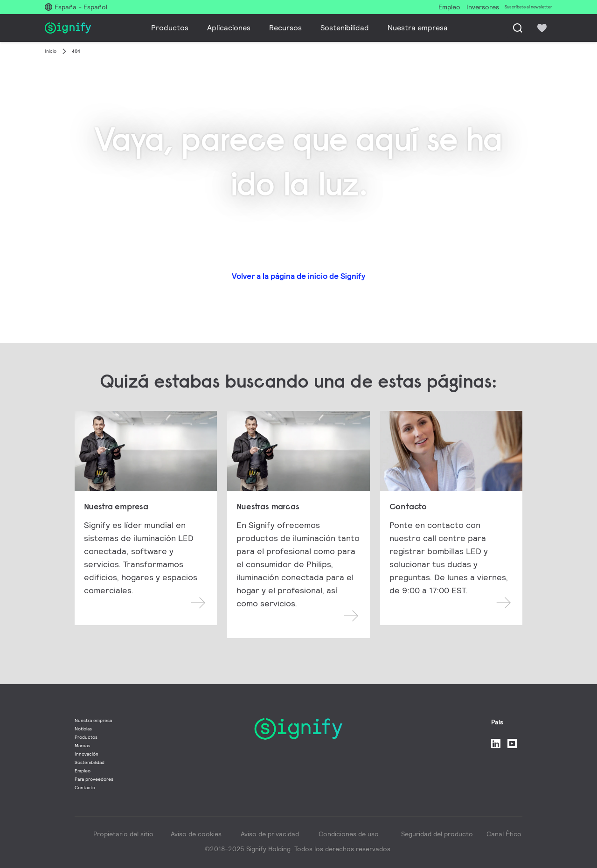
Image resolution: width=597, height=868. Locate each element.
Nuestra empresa (418, 28)
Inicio (51, 51)
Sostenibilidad (345, 28)
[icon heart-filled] (542, 28)
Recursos (285, 28)
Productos (170, 28)
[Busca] (518, 28)
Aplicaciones (229, 28)
